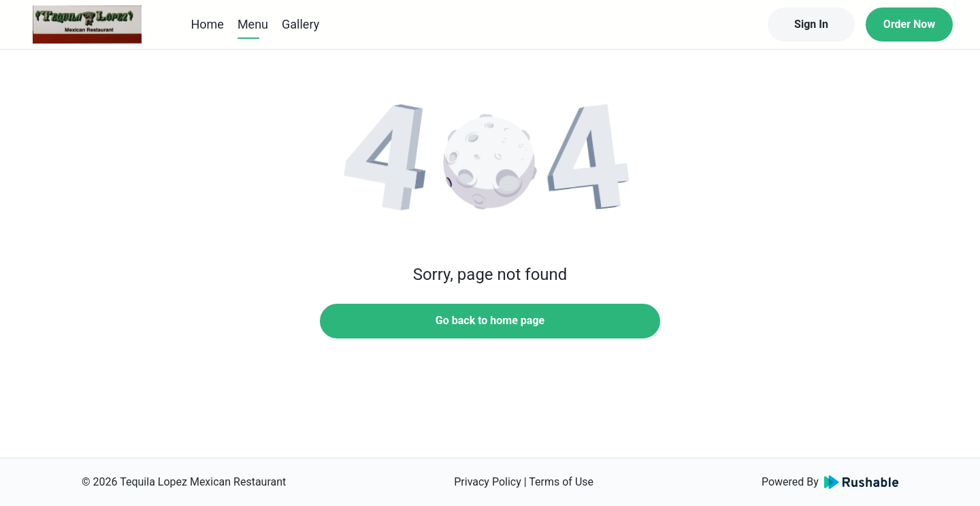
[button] (490, 163)
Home (207, 24)
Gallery (300, 24)
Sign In (811, 24)
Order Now (909, 24)
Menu (253, 24)
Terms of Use (561, 482)
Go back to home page (490, 320)
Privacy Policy (488, 482)
